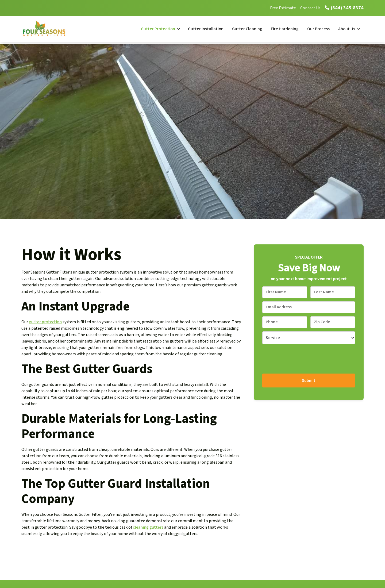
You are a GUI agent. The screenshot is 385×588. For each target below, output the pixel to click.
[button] (160, 29)
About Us (347, 29)
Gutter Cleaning (247, 29)
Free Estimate (283, 8)
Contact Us (310, 8)
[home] (50, 29)
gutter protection (45, 322)
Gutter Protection (158, 29)
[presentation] (303, 358)
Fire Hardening (285, 29)
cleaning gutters (148, 527)
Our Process (318, 29)
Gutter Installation (206, 29)
